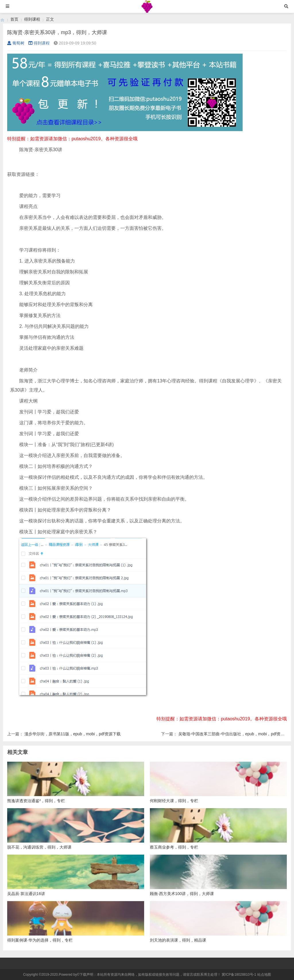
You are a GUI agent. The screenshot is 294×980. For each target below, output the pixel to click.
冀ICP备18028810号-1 (239, 975)
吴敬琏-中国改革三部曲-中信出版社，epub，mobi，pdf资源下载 (235, 734)
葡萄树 (16, 43)
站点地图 (264, 975)
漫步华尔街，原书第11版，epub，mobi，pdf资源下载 (72, 734)
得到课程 (32, 19)
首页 (14, 19)
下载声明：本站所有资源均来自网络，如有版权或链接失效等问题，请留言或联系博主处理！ (150, 975)
